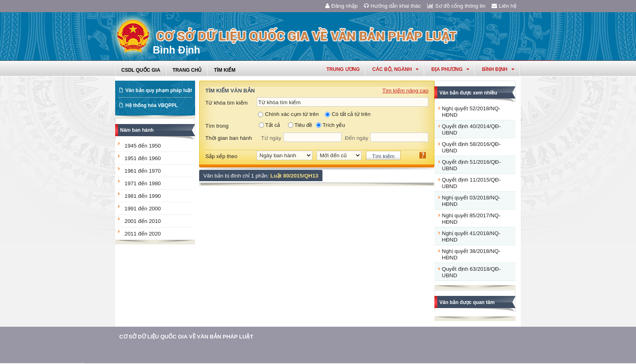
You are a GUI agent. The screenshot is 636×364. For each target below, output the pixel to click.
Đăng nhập (342, 6)
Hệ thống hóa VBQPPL (151, 105)
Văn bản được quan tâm (467, 302)
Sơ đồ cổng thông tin (456, 6)
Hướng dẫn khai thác (392, 6)
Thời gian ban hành (229, 138)
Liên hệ (504, 6)
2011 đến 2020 (143, 234)
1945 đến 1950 (143, 146)
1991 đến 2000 (143, 209)
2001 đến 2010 (143, 221)
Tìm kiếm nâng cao (405, 91)
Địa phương (450, 69)
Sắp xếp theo (221, 156)
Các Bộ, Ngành (396, 69)
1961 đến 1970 (143, 171)
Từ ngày (271, 138)
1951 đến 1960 (143, 158)
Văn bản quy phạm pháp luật (159, 90)
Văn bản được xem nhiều (468, 93)
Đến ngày (357, 138)
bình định (498, 69)
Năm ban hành (137, 130)
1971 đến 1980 (143, 183)
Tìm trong (217, 126)
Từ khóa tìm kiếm (226, 103)
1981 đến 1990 (143, 196)
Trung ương (343, 69)
